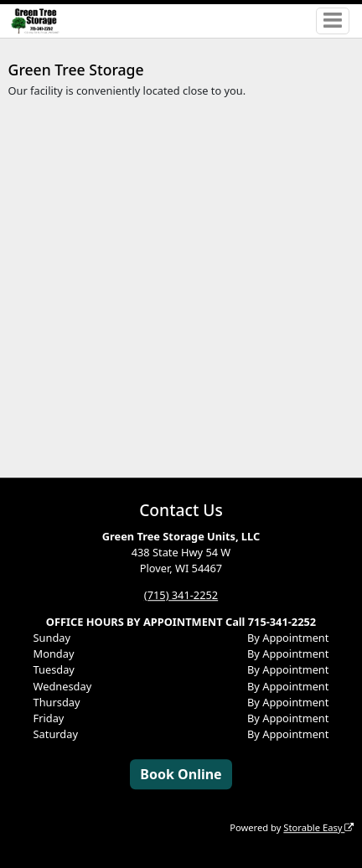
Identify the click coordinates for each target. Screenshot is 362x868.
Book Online (181, 774)
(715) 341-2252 (181, 595)
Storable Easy (318, 827)
